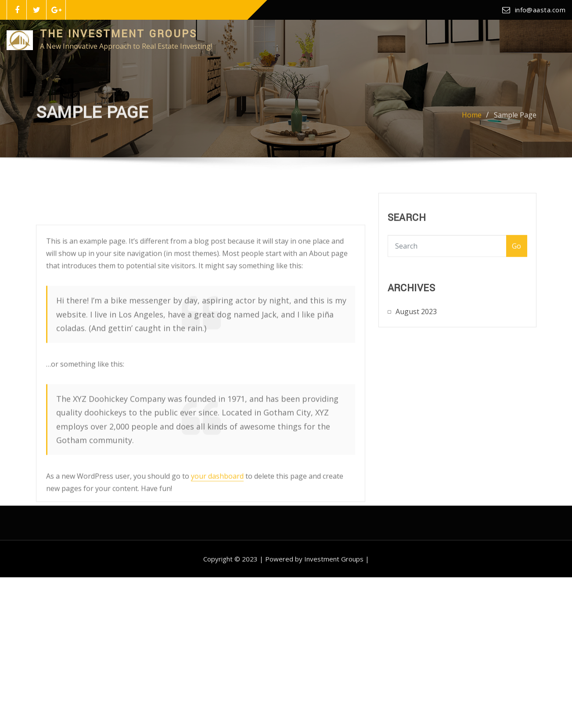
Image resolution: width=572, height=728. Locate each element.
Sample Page (515, 119)
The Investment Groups (119, 34)
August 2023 (416, 317)
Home (472, 119)
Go (517, 253)
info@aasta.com (540, 10)
